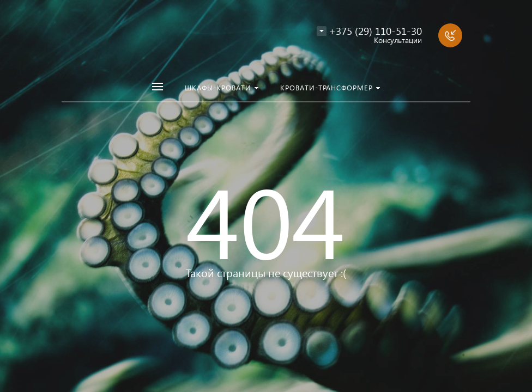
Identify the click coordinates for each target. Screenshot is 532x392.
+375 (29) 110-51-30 (375, 31)
